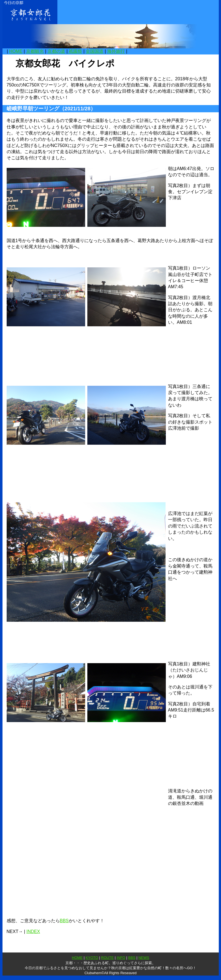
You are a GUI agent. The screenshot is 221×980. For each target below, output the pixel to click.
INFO (121, 958)
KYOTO (92, 958)
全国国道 (95, 51)
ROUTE (108, 958)
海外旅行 (116, 51)
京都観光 (35, 51)
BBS (64, 921)
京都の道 (56, 51)
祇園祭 (75, 51)
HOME (16, 51)
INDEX (33, 932)
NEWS (144, 958)
